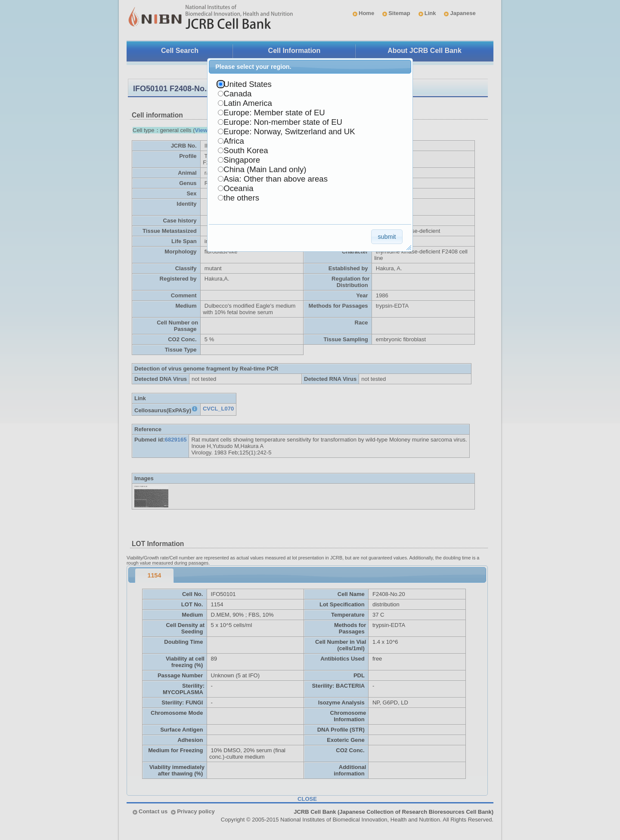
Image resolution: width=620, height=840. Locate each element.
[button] (387, 236)
